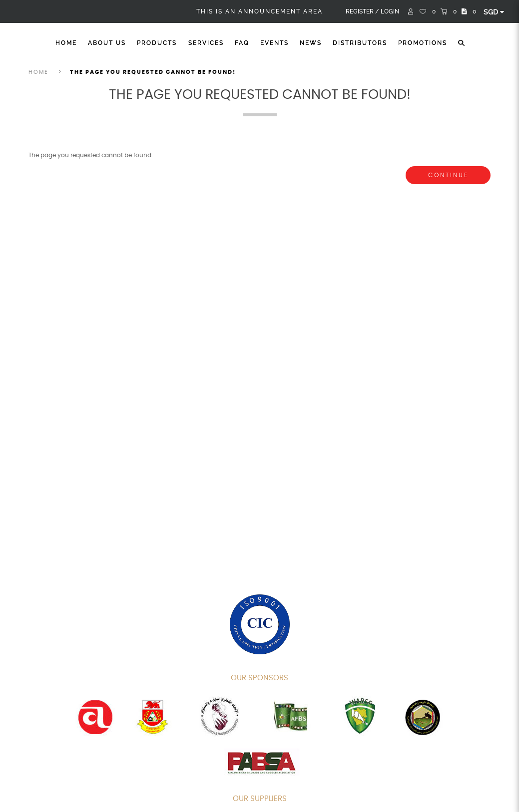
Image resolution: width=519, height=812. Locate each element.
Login (390, 11)
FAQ (242, 43)
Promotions (423, 43)
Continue (448, 175)
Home (66, 43)
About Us (107, 43)
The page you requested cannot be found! (153, 72)
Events (274, 43)
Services (206, 43)
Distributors (360, 43)
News (311, 43)
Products (157, 43)
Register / (362, 11)
